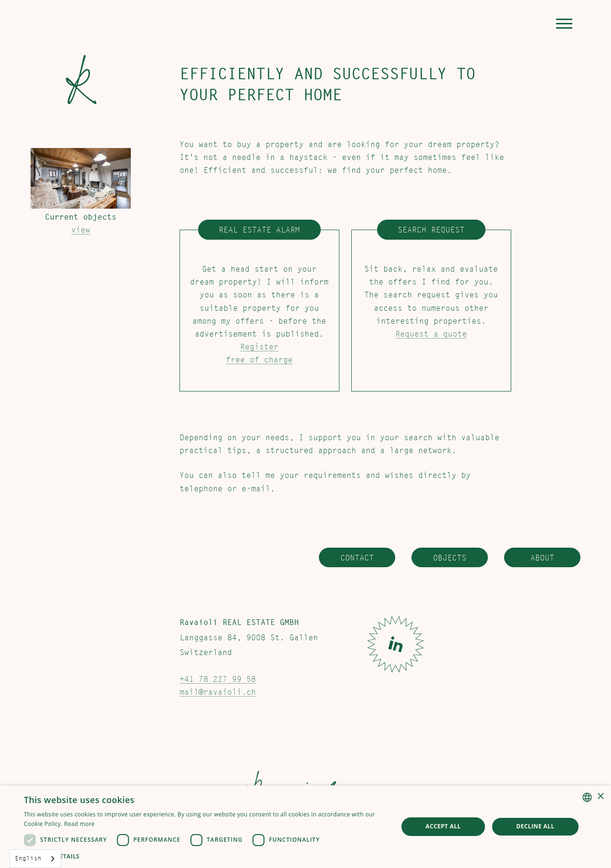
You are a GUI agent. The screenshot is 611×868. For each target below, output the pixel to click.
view (81, 230)
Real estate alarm (259, 230)
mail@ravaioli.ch (218, 692)
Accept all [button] (443, 826)
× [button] (600, 797)
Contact (357, 558)
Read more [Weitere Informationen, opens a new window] (79, 824)
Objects (450, 558)
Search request (431, 230)
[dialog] (305, 827)
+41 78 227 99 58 (218, 679)
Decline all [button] (536, 826)
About (542, 558)
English (28, 858)
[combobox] (35, 859)
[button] (564, 24)
